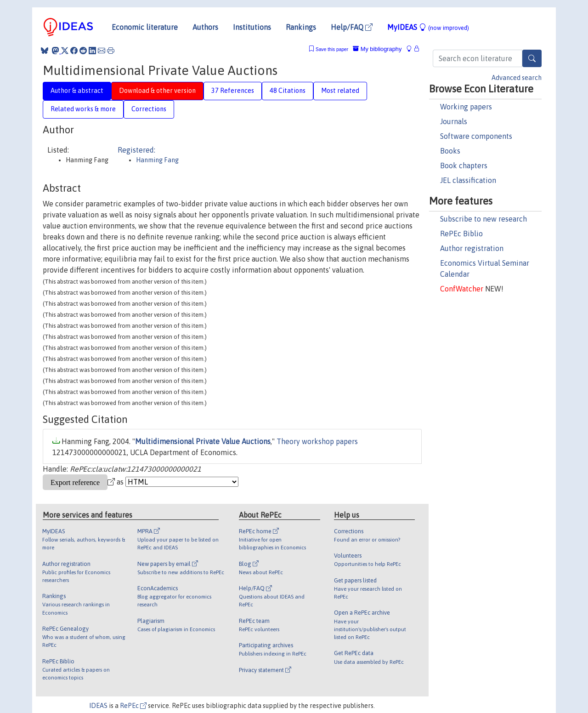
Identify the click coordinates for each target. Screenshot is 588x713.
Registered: (136, 150)
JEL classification (468, 180)
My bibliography (377, 49)
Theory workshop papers (317, 441)
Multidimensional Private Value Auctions (203, 441)
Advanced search (517, 78)
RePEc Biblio (461, 234)
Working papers (466, 107)
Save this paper (332, 49)
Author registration (472, 248)
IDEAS (98, 706)
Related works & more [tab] (83, 109)
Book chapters (464, 165)
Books (450, 151)
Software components (476, 136)
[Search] (532, 58)
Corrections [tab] (149, 109)
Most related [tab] (340, 91)
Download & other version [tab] (157, 91)
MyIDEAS (428, 27)
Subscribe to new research (483, 219)
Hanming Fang (157, 160)
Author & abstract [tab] (77, 91)
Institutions (252, 27)
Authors (205, 27)
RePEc (133, 706)
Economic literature (145, 27)
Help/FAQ (352, 27)
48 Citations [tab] (288, 91)
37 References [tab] (233, 91)
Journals (454, 121)
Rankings (301, 27)
